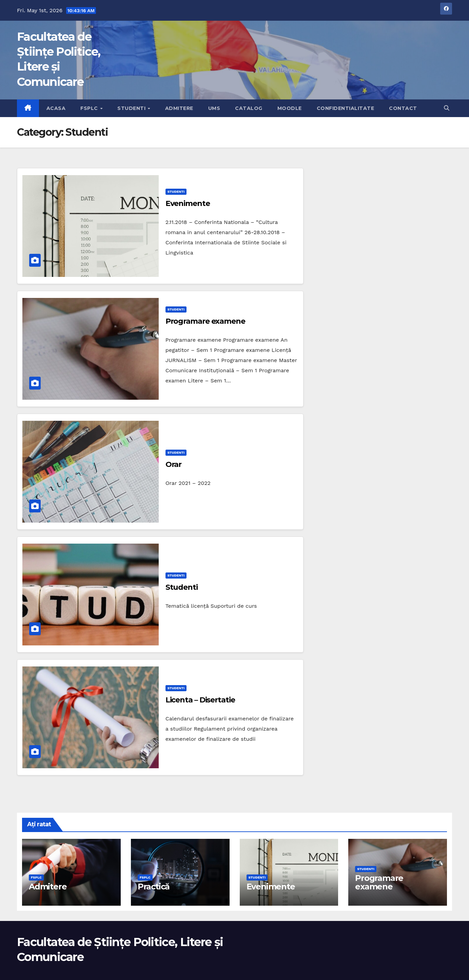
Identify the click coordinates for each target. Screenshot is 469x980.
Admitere (179, 108)
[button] (447, 108)
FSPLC (90, 108)
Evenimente (188, 203)
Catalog (249, 108)
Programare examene (205, 321)
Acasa (56, 108)
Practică (154, 887)
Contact (403, 108)
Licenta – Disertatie (200, 700)
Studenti (132, 108)
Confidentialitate (346, 108)
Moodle (290, 108)
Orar (174, 464)
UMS (214, 108)
